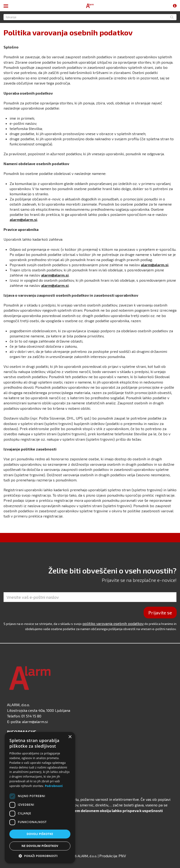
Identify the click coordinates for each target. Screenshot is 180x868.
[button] (40, 856)
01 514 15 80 (31, 716)
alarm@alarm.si (23, 220)
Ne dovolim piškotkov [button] (40, 846)
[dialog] (40, 798)
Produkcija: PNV (113, 856)
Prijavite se (160, 613)
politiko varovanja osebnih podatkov (113, 623)
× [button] (70, 737)
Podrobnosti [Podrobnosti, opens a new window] (54, 786)
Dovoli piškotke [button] (40, 834)
